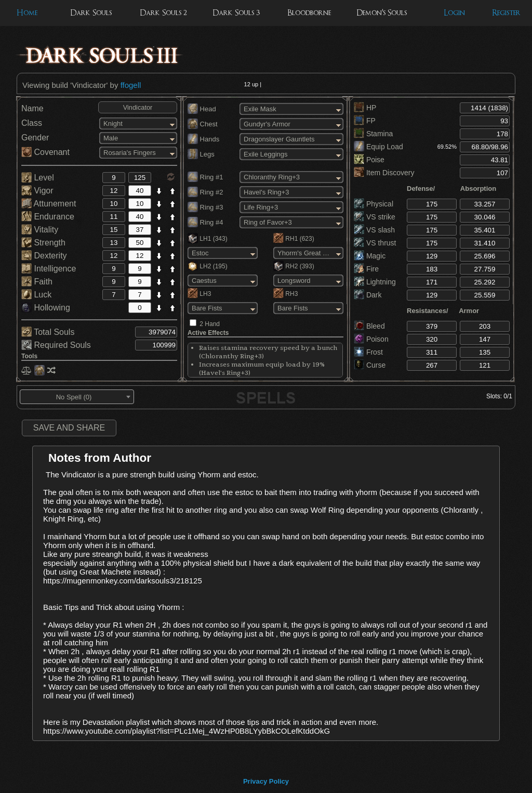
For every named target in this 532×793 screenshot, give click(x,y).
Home (27, 13)
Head (202, 109)
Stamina (373, 134)
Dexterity (44, 256)
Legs (201, 154)
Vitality (40, 230)
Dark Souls (91, 13)
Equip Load (378, 147)
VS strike (375, 217)
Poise (369, 160)
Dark (368, 295)
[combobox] (77, 397)
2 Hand (210, 324)
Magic (370, 256)
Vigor (37, 191)
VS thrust (375, 243)
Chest (203, 124)
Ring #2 (205, 192)
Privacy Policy (266, 781)
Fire (366, 269)
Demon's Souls (382, 13)
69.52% (447, 147)
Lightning (375, 282)
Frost (368, 352)
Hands (203, 139)
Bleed (369, 326)
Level (38, 178)
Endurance (48, 217)
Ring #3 (205, 207)
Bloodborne (309, 13)
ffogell (131, 85)
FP (365, 121)
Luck (36, 295)
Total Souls (48, 332)
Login (454, 13)
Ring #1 (205, 177)
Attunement (49, 204)
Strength (43, 243)
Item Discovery (384, 173)
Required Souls (56, 345)
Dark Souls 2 (163, 13)
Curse (370, 365)
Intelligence (49, 269)
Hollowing (46, 308)
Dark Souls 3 (236, 13)
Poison (371, 339)
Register (506, 13)
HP (365, 108)
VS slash (374, 230)
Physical (374, 204)
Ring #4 (205, 222)
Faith (37, 282)
